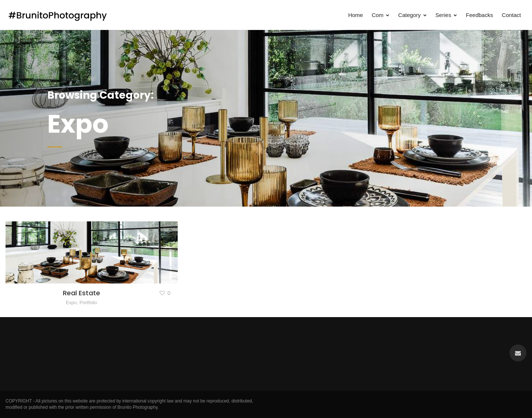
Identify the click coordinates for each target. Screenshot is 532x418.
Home (355, 15)
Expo (71, 303)
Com (381, 15)
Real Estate (81, 293)
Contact (511, 15)
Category (412, 15)
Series (446, 15)
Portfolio (88, 303)
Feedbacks (479, 15)
